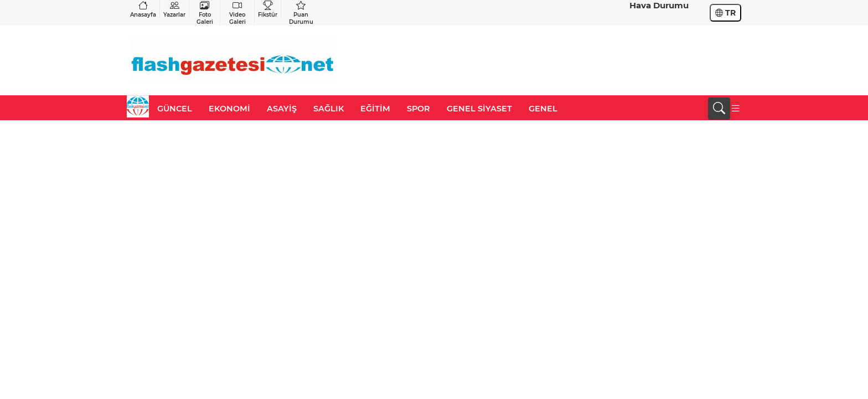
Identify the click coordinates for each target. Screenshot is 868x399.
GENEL (543, 109)
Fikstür (268, 9)
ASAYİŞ (282, 109)
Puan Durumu (301, 13)
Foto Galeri (205, 13)
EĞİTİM (375, 109)
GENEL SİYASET (479, 109)
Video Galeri (237, 13)
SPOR (418, 109)
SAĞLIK (329, 109)
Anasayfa (143, 9)
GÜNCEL (175, 109)
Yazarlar (174, 9)
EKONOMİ (229, 109)
